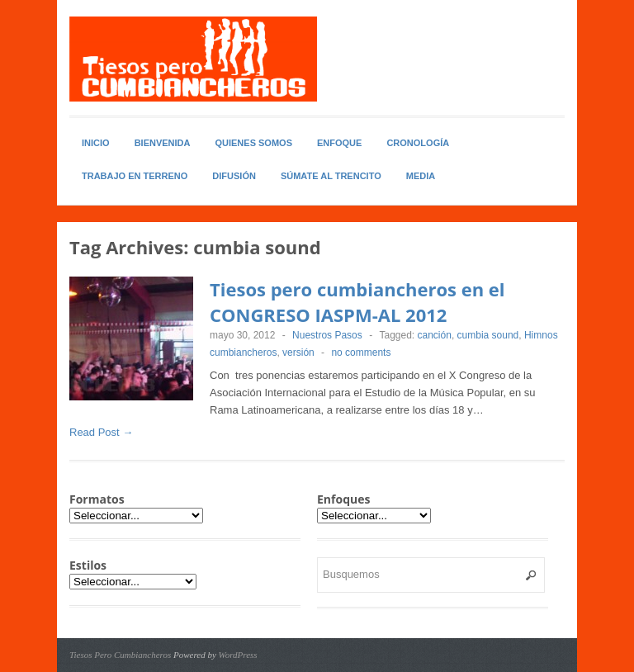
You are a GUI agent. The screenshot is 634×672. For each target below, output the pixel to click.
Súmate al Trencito (331, 176)
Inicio (96, 143)
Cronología (418, 143)
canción (435, 335)
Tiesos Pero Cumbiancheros (120, 655)
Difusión (234, 176)
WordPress (238, 655)
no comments (361, 353)
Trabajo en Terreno (135, 176)
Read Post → (101, 432)
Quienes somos (253, 143)
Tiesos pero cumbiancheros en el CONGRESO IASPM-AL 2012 (357, 302)
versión (298, 353)
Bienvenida (163, 143)
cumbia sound (488, 335)
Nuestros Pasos (327, 335)
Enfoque (339, 143)
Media (421, 176)
